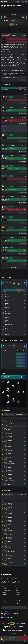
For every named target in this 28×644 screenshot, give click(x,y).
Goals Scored (5, 363)
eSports (4, 600)
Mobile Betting (6, 598)
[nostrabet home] (6, 575)
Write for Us (19, 596)
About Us (18, 594)
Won (4, 354)
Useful (17, 642)
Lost (4, 360)
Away (10, 421)
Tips (3, 596)
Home (6, 421)
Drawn (4, 357)
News (17, 588)
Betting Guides (6, 602)
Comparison (5, 594)
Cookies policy (9, 640)
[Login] (23, 2)
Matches (11, 642)
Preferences (24, 640)
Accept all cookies (24, 638)
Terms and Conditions (21, 598)
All (3, 421)
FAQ (17, 590)
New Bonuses (24, 642)
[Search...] (21, 2)
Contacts (18, 592)
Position (4, 351)
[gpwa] (12, 624)
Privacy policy (19, 600)
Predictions (4, 642)
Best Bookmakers (7, 590)
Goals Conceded (6, 366)
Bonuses (4, 588)
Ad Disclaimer (19, 604)
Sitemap (18, 602)
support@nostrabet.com (7, 617)
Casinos (4, 592)
